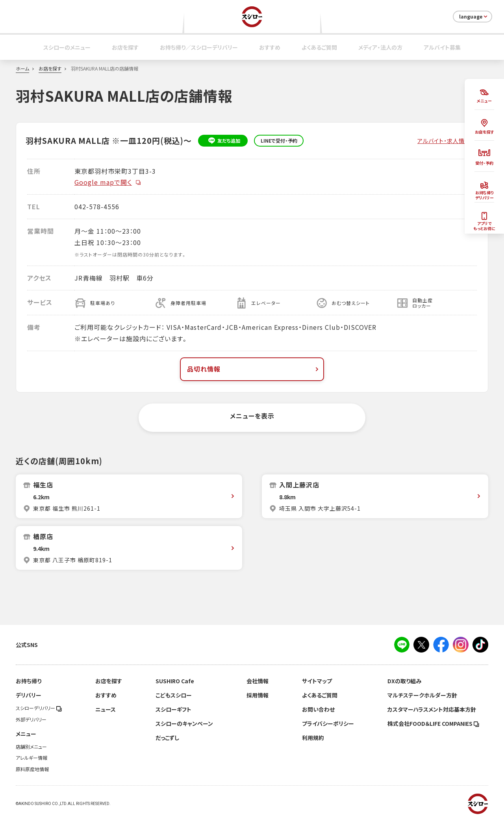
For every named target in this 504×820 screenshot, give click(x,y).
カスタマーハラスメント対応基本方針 (432, 709)
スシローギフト (173, 709)
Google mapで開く (108, 182)
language (474, 17)
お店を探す (125, 47)
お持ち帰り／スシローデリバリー (199, 47)
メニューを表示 (252, 416)
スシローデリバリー (39, 708)
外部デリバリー (31, 720)
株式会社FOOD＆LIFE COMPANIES (433, 723)
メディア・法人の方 (380, 47)
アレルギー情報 (31, 758)
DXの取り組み (404, 681)
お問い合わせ (318, 709)
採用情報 (258, 695)
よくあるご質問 (319, 47)
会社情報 (258, 681)
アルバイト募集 (442, 47)
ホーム (22, 69)
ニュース (106, 709)
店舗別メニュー (31, 747)
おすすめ (270, 47)
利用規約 (313, 738)
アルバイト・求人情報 (444, 141)
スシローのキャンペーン (184, 723)
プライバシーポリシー (328, 723)
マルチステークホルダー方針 (422, 695)
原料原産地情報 (32, 769)
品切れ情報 (254, 369)
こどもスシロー (174, 695)
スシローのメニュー (67, 47)
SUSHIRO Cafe (175, 681)
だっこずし (167, 738)
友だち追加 (223, 141)
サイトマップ (317, 681)
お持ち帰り (29, 681)
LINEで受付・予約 (279, 141)
